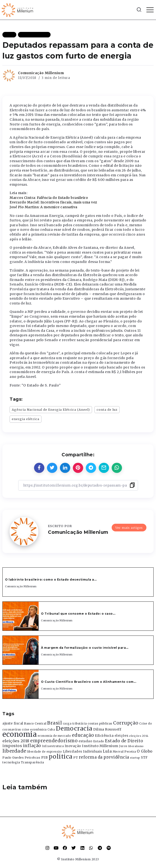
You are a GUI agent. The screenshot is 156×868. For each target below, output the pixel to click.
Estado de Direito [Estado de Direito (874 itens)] (124, 741)
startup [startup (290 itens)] (135, 758)
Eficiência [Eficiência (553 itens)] (104, 736)
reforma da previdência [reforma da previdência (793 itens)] (104, 757)
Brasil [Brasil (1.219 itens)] (55, 723)
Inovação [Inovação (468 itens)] (73, 746)
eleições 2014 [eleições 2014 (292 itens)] (139, 736)
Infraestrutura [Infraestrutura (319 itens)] (53, 746)
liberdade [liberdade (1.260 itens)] (14, 751)
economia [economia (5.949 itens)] (20, 734)
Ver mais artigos (129, 528)
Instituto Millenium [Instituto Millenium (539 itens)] (100, 746)
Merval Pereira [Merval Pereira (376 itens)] (124, 752)
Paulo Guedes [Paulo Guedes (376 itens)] (13, 758)
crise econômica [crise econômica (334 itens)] (34, 730)
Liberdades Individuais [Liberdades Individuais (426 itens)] (82, 752)
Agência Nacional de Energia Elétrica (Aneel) (51, 410)
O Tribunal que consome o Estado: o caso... (78, 614)
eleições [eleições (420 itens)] (121, 736)
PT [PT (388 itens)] (76, 758)
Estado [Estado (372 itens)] (99, 741)
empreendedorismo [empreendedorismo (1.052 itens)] (54, 741)
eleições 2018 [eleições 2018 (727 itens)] (16, 741)
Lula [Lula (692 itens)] (107, 751)
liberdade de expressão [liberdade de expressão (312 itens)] (44, 752)
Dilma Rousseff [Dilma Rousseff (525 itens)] (107, 729)
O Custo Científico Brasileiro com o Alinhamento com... (89, 682)
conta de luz (107, 410)
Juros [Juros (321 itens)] (123, 746)
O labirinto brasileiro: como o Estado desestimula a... (51, 580)
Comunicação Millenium (41, 73)
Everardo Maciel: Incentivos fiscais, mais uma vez (53, 202)
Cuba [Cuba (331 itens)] (51, 730)
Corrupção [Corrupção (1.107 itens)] (126, 723)
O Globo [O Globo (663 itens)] (145, 751)
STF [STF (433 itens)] (144, 758)
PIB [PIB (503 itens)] (45, 757)
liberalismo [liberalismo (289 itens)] (136, 746)
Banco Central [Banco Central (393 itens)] (35, 723)
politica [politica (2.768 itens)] (61, 757)
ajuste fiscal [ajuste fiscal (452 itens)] (13, 723)
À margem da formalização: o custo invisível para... (85, 648)
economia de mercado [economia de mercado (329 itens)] (54, 736)
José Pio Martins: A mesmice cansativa (43, 207)
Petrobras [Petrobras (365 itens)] (33, 758)
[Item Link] (21, 616)
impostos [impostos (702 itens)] (12, 746)
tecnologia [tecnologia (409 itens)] (11, 762)
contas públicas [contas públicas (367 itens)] (100, 723)
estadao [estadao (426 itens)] (86, 741)
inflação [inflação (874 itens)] (32, 746)
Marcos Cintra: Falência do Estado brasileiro (49, 198)
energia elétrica (26, 419)
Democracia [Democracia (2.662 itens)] (74, 728)
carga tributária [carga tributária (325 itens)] (75, 724)
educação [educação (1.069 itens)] (83, 735)
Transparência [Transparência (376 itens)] (32, 762)
